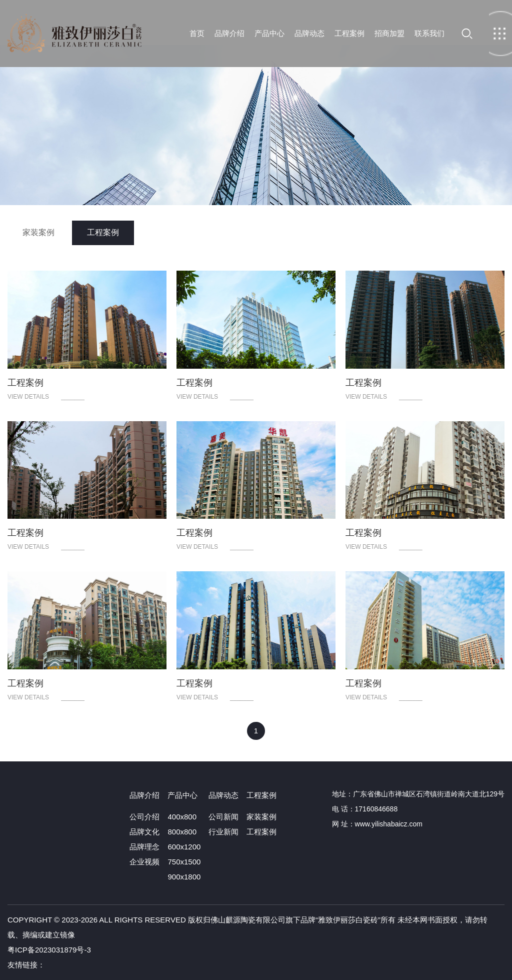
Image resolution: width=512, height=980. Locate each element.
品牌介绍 (229, 33)
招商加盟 (389, 33)
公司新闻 (223, 817)
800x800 (182, 832)
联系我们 (429, 33)
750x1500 (184, 862)
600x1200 (184, 847)
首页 (74, 34)
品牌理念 (144, 847)
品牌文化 (144, 832)
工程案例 (349, 33)
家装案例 (38, 232)
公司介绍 (144, 817)
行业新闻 (223, 832)
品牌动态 (309, 33)
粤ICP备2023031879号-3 (49, 950)
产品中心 (269, 33)
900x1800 (184, 877)
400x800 (182, 817)
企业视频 (144, 862)
